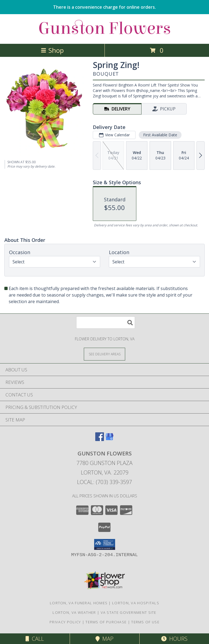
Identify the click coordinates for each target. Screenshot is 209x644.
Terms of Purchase (106, 622)
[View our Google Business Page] (109, 439)
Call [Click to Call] (35, 639)
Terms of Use (145, 622)
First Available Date (160, 135)
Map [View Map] (104, 639)
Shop (52, 50)
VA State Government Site (129, 612)
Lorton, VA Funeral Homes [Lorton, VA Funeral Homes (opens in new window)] (79, 603)
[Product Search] (106, 323)
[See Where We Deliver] (104, 354)
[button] (105, 544)
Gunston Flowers (104, 28)
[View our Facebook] (100, 439)
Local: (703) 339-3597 (104, 482)
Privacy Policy (65, 622)
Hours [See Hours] (174, 639)
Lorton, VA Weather (74, 612)
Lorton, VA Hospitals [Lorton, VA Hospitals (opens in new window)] (136, 603)
